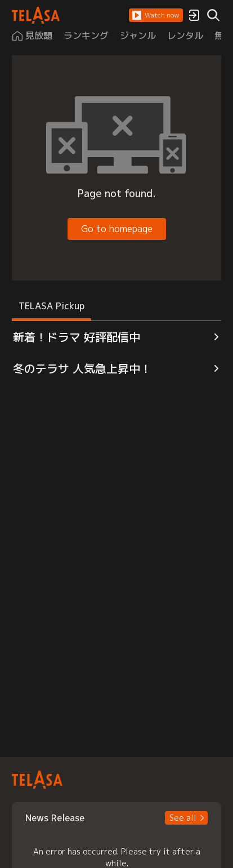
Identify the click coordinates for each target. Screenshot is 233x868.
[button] (156, 15)
